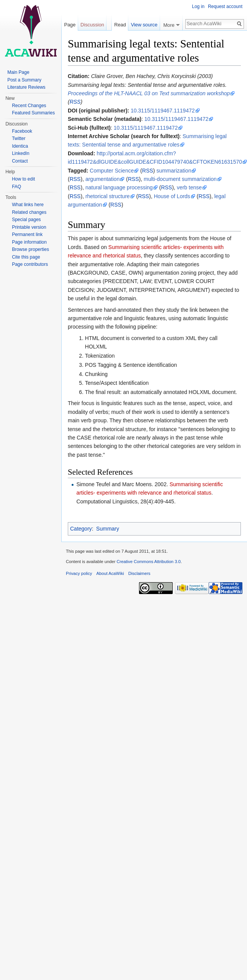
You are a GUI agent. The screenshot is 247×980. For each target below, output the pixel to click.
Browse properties (30, 249)
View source (144, 25)
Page (70, 25)
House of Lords (172, 196)
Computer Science (112, 171)
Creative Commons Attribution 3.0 (148, 562)
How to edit (23, 179)
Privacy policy (79, 573)
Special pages (26, 220)
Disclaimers (139, 573)
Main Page (18, 72)
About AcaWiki (110, 573)
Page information (29, 242)
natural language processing (119, 187)
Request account (225, 7)
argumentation (103, 179)
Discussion (92, 25)
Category (81, 529)
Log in (198, 7)
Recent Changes (29, 106)
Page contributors (30, 264)
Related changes (29, 212)
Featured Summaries (33, 113)
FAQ (16, 187)
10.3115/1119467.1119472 (163, 111)
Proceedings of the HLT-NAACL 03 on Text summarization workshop (149, 93)
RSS (75, 102)
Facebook (22, 131)
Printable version (29, 227)
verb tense (189, 187)
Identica (20, 146)
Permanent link (27, 234)
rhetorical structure (108, 196)
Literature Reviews (26, 87)
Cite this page (26, 257)
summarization (174, 171)
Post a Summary (24, 80)
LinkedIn (20, 153)
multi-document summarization (180, 179)
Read (119, 25)
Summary (108, 529)
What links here (28, 205)
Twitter (19, 138)
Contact (20, 161)
